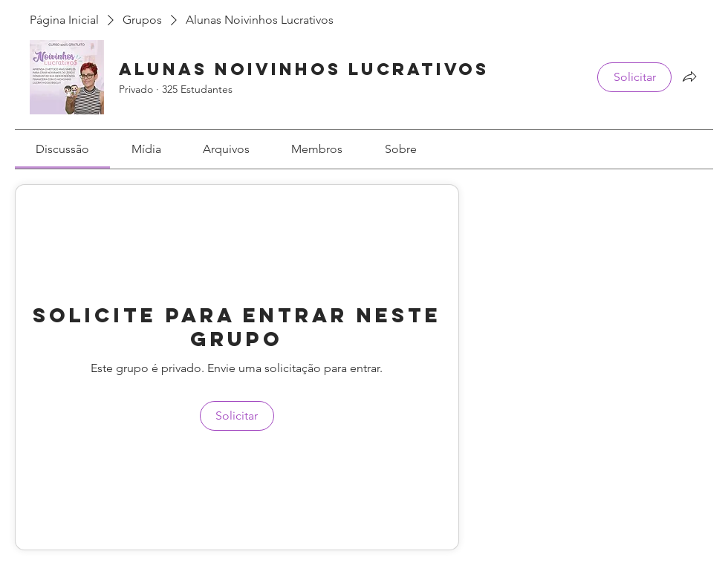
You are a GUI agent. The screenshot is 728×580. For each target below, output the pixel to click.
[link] (62, 149)
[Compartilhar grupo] (689, 76)
